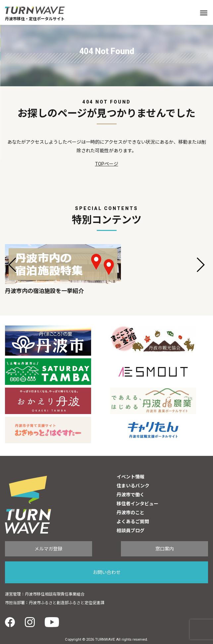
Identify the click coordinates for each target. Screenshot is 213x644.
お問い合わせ (107, 572)
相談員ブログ (131, 531)
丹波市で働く (131, 495)
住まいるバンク (133, 486)
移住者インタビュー (137, 504)
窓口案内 (165, 549)
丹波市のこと (131, 513)
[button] (13, 265)
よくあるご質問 (133, 522)
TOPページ (107, 164)
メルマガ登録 (48, 549)
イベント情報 (131, 477)
